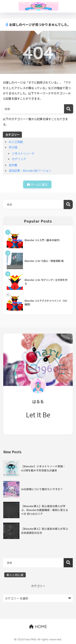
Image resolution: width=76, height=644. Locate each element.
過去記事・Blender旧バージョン (30, 170)
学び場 (13, 147)
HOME (38, 627)
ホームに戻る (37, 184)
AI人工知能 (16, 142)
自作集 (13, 165)
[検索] (69, 109)
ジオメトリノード (23, 153)
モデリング (19, 159)
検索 (68, 205)
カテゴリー (38, 586)
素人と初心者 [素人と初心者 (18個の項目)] (15, 575)
